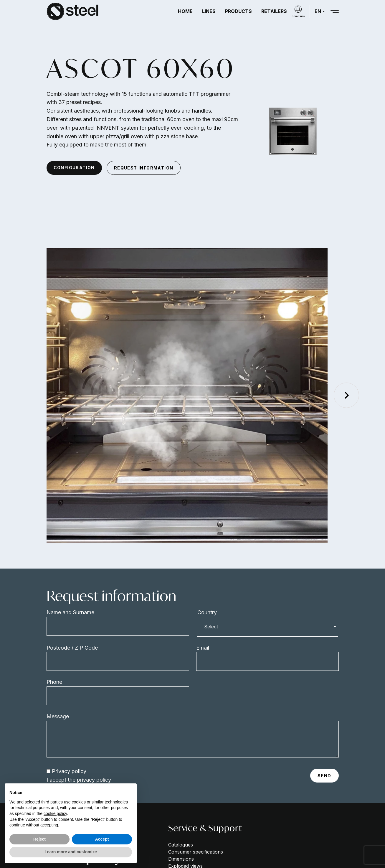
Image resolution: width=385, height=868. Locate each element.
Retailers (274, 11)
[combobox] (267, 627)
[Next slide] (346, 395)
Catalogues (181, 845)
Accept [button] (102, 839)
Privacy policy (69, 771)
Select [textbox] (211, 627)
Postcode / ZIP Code (72, 648)
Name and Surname (70, 612)
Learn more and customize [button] (71, 852)
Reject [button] (39, 839)
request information (144, 168)
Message (58, 716)
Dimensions (181, 859)
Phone (54, 682)
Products (238, 11)
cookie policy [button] (55, 813)
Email (203, 648)
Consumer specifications (196, 852)
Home (185, 11)
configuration (74, 168)
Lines (209, 11)
